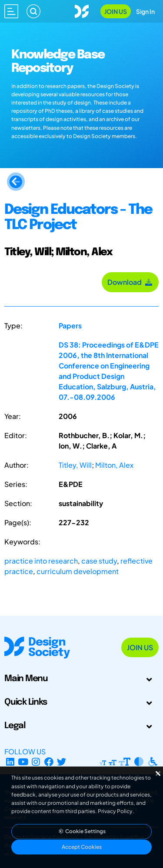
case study (99, 561)
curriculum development (78, 571)
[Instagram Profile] (36, 762)
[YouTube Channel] (23, 762)
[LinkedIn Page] (10, 762)
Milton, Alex (114, 465)
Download (130, 282)
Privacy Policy (115, 811)
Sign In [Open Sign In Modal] (145, 11)
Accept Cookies (82, 847)
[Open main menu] (11, 11)
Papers (70, 326)
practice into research (41, 561)
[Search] (33, 11)
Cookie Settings (82, 831)
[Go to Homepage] (82, 10)
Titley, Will (75, 465)
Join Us (116, 11)
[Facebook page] (49, 762)
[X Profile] (62, 762)
